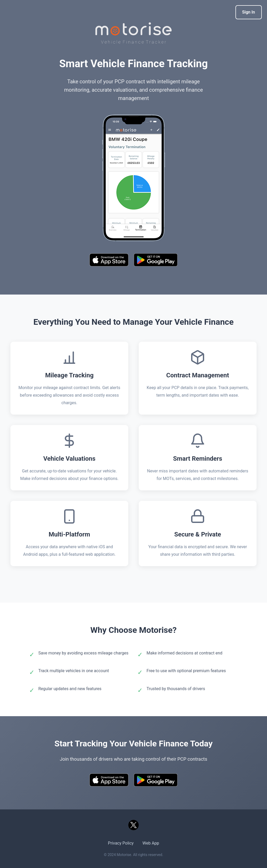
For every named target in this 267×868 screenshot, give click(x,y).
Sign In (249, 12)
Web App (151, 843)
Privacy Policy (121, 843)
